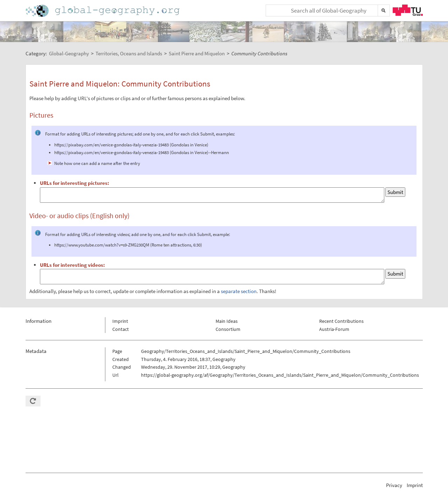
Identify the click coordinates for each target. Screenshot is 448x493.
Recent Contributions (341, 321)
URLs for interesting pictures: (75, 183)
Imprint (120, 321)
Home (103, 11)
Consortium (228, 329)
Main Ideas (227, 321)
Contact (121, 329)
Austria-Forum (334, 329)
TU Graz (408, 10)
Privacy (394, 485)
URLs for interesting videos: (72, 265)
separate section (239, 291)
